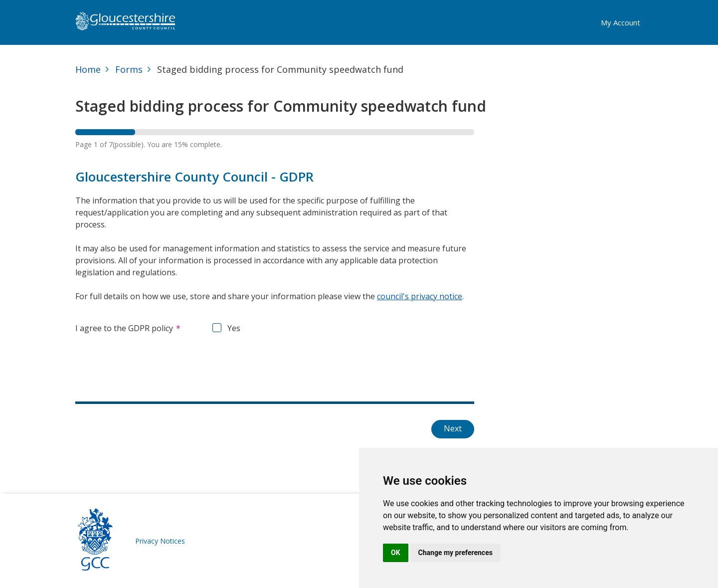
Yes (234, 328)
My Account (621, 22)
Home (88, 69)
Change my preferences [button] (455, 553)
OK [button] (396, 553)
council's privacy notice (420, 296)
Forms (129, 69)
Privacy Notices (160, 541)
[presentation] (151, 364)
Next (453, 428)
